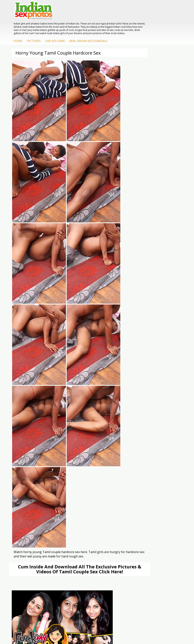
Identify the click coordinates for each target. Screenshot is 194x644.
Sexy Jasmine (140, 521)
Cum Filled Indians (89, 490)
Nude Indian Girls (142, 502)
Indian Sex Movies (34, 502)
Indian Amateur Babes (37, 525)
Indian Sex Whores (143, 487)
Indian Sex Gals (141, 494)
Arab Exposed (86, 517)
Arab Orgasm (86, 483)
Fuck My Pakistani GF (91, 532)
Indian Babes (31, 528)
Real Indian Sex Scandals (149, 27)
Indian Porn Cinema (144, 483)
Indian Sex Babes (143, 498)
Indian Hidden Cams (35, 517)
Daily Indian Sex (33, 490)
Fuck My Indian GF (34, 521)
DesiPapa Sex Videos (36, 513)
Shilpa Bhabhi (140, 532)
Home (79, 27)
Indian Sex (84, 521)
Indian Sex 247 (86, 498)
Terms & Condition (88, 629)
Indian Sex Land (87, 502)
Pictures (95, 27)
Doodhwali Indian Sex (36, 487)
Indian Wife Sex (32, 494)
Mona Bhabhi (140, 513)
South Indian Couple (144, 528)
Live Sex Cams (116, 27)
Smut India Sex (32, 498)
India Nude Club (87, 494)
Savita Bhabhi (140, 525)
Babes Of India (87, 487)
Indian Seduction (142, 490)
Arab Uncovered (33, 532)
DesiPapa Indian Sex (90, 513)
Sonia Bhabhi (140, 517)
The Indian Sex (32, 483)
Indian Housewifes (89, 528)
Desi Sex (83, 525)
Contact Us (111, 629)
